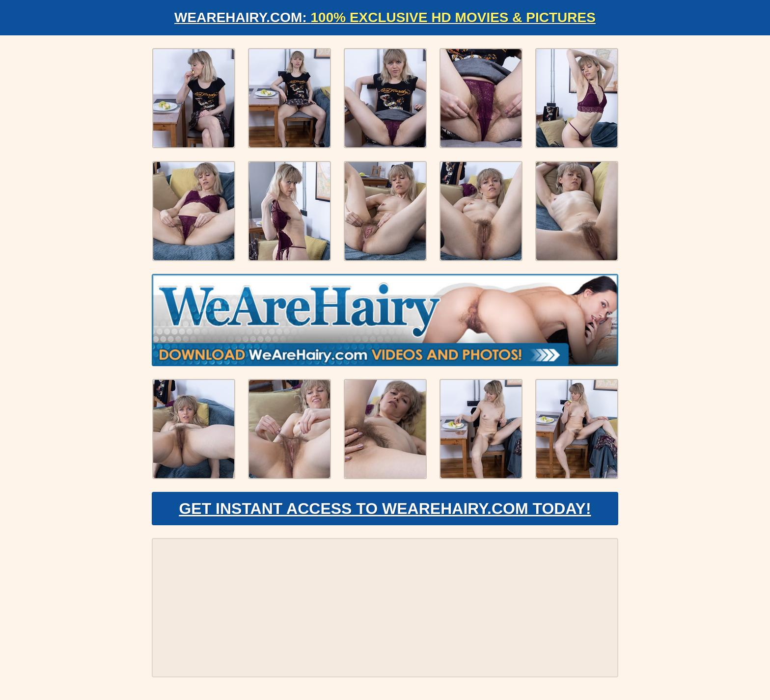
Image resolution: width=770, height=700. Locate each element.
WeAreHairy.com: (385, 17)
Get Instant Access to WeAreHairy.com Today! (385, 509)
